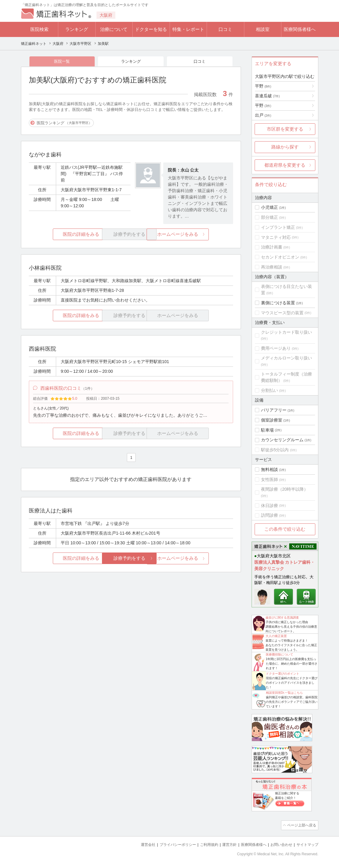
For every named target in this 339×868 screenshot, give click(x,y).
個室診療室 (272, 420)
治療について (114, 29)
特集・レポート (188, 29)
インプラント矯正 (278, 227)
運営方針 (223, 844)
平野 (263, 86)
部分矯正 (270, 217)
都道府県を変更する (285, 165)
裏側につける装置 (278, 303)
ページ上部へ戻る (301, 825)
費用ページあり (276, 348)
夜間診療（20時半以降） (285, 489)
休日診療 (270, 506)
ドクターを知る (151, 29)
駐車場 (267, 430)
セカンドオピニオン (280, 257)
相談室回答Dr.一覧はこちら (285, 693)
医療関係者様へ (300, 29)
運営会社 (136, 844)
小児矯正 (270, 207)
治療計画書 (272, 247)
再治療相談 (272, 267)
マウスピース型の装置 (282, 313)
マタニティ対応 (276, 237)
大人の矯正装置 (276, 636)
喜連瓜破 (267, 96)
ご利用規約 (201, 844)
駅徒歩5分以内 (275, 450)
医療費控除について (280, 654)
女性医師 (270, 479)
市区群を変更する (285, 129)
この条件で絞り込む (285, 529)
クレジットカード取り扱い (286, 332)
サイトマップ (307, 844)
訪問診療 (270, 515)
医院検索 (39, 29)
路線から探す (285, 147)
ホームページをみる (199, 235)
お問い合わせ (279, 844)
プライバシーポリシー (168, 844)
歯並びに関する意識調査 (282, 618)
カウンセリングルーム (282, 440)
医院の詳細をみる (63, 235)
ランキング (77, 29)
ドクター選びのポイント (283, 674)
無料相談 (270, 469)
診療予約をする (131, 561)
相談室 (263, 29)
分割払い (270, 390)
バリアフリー (274, 410)
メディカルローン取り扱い (286, 358)
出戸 (263, 115)
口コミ (225, 29)
